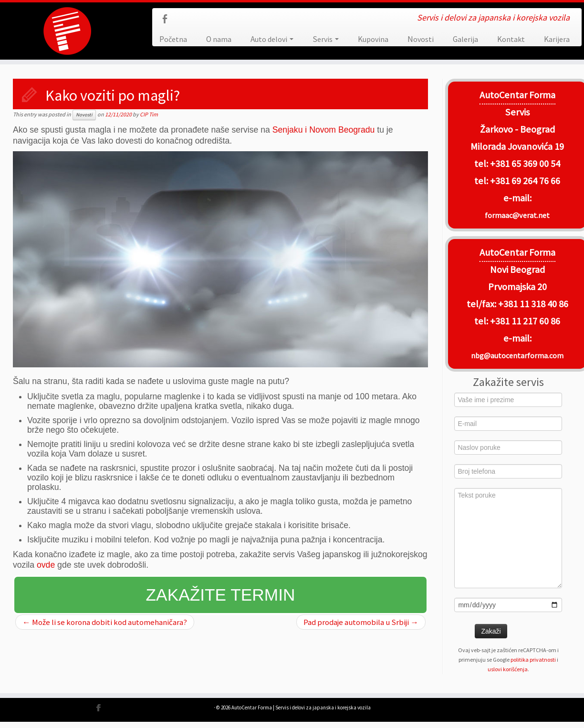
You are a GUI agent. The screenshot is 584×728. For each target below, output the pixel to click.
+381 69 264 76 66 (525, 181)
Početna (173, 39)
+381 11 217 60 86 (525, 321)
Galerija (465, 39)
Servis (326, 39)
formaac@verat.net (517, 215)
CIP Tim (149, 114)
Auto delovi (272, 39)
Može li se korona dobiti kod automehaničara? (105, 622)
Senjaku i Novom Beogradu (324, 130)
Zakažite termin (221, 595)
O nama (219, 39)
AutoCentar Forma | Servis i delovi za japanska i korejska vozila (301, 707)
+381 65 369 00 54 (525, 164)
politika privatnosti (533, 660)
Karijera (557, 39)
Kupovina (373, 39)
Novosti (421, 39)
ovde (46, 565)
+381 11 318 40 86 (532, 304)
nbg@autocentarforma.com (517, 355)
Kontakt (511, 39)
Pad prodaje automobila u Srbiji (361, 622)
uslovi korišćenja (508, 669)
